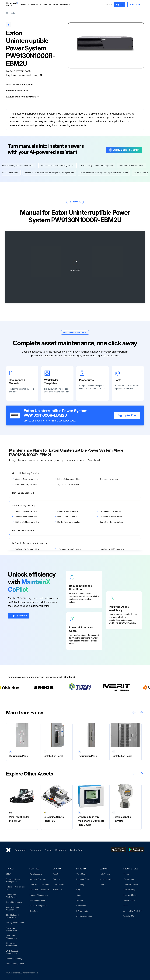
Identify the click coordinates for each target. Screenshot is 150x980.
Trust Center (129, 879)
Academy (80, 885)
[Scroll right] (141, 720)
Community (81, 906)
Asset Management (14, 902)
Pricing (56, 4)
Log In (109, 4)
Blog (78, 890)
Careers (56, 879)
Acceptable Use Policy (133, 911)
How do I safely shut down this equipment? (98, 173)
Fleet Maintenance (37, 900)
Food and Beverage (38, 879)
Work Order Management (12, 937)
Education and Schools (39, 890)
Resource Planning (14, 959)
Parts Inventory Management (12, 909)
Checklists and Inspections (12, 916)
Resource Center (83, 879)
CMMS (9, 874)
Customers (20, 850)
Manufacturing (36, 874)
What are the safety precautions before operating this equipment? (48, 180)
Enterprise (47, 4)
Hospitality (34, 911)
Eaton (13, 13)
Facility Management (38, 906)
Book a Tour (136, 4)
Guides (79, 895)
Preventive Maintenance (12, 929)
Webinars (80, 900)
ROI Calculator (82, 911)
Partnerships (58, 885)
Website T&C (129, 916)
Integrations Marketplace (11, 896)
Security (127, 874)
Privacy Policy (129, 890)
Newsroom (58, 890)
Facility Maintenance (15, 923)
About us (57, 874)
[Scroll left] (134, 720)
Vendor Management (15, 964)
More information (21, 133)
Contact (103, 885)
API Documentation (84, 916)
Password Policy (130, 895)
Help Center (105, 874)
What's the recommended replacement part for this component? (102, 180)
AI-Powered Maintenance (12, 944)
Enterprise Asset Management (13, 880)
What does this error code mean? (133, 173)
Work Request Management (12, 952)
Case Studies (82, 874)
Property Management (39, 895)
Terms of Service (131, 885)
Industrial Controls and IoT (16, 888)
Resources (61, 850)
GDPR (126, 906)
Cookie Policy (129, 900)
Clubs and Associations (39, 885)
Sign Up (119, 4)
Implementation (106, 879)
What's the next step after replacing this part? (59, 173)
